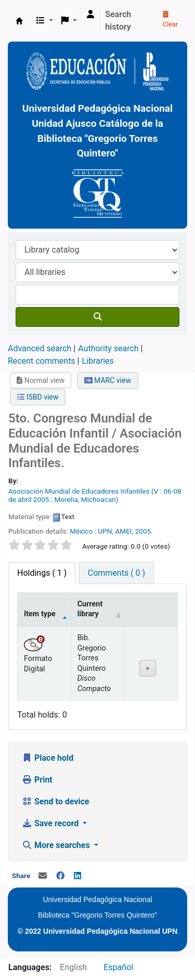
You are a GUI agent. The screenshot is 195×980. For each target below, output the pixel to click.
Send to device (56, 802)
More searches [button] (57, 845)
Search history (118, 21)
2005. (144, 531)
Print (37, 780)
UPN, (106, 531)
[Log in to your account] (90, 15)
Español (118, 967)
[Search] (97, 317)
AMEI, (124, 531)
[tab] (116, 573)
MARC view (108, 380)
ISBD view (38, 397)
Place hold (48, 758)
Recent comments (42, 361)
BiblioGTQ (19, 21)
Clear (171, 20)
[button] (45, 21)
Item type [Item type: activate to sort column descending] (40, 614)
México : (83, 531)
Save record (51, 823)
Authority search (108, 348)
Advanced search (40, 348)
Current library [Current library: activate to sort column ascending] (90, 609)
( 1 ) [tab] (42, 573)
